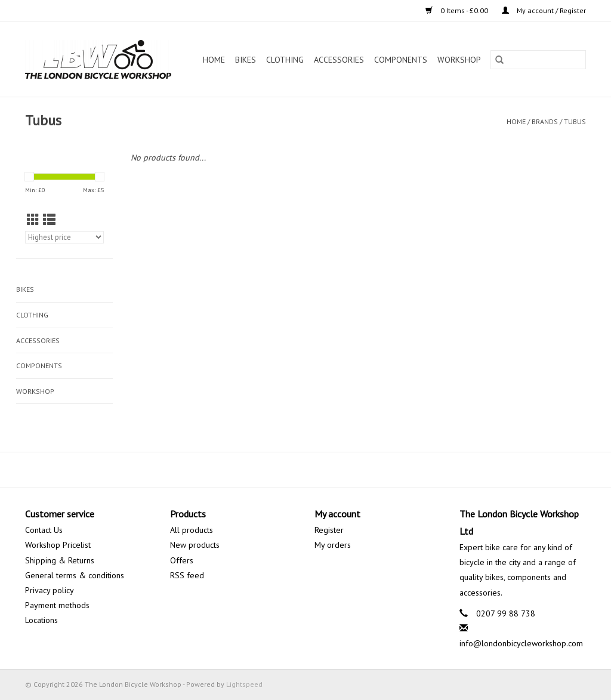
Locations (41, 620)
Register (329, 530)
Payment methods (57, 605)
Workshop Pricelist (58, 545)
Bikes (246, 60)
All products (192, 530)
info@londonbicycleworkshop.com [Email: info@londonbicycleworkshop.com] (521, 643)
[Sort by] (64, 237)
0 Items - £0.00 (458, 10)
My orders (333, 545)
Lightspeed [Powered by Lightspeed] (244, 684)
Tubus (575, 121)
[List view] (49, 220)
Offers (182, 560)
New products (195, 545)
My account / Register (544, 10)
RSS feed (187, 575)
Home (214, 60)
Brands (545, 121)
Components (401, 60)
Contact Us (44, 530)
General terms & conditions (75, 575)
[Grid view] (33, 220)
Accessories (339, 60)
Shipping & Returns (60, 560)
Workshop (459, 60)
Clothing (285, 60)
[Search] (538, 60)
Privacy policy (50, 590)
